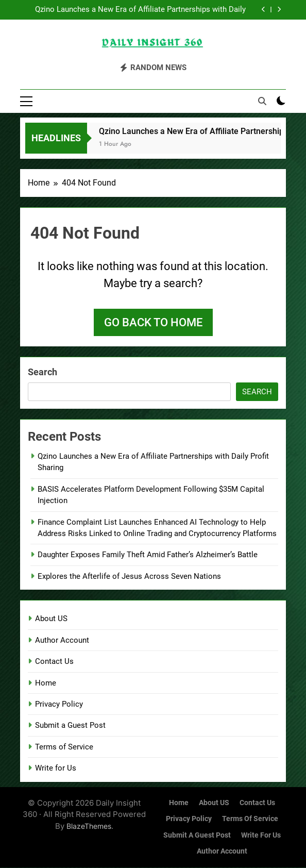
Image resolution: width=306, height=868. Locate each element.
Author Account (62, 641)
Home (46, 683)
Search (42, 372)
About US (51, 620)
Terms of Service (64, 747)
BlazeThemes (89, 827)
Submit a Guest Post (70, 726)
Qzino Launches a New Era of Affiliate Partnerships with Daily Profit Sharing (140, 10)
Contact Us (54, 662)
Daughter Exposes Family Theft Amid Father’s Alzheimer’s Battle (148, 556)
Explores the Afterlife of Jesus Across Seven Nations (129, 577)
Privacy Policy (59, 705)
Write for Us (56, 769)
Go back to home (153, 323)
